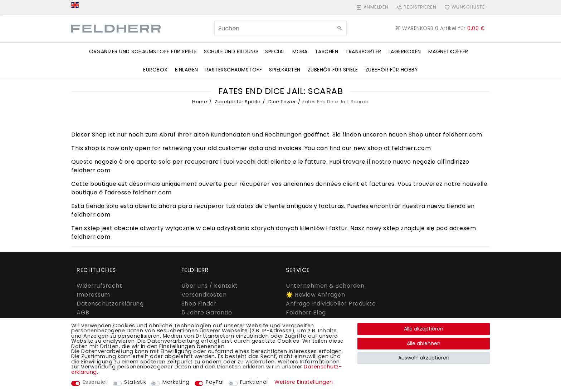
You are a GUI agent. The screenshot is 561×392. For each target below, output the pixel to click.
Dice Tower (282, 102)
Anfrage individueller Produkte (331, 304)
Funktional (254, 382)
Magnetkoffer (448, 51)
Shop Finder (199, 304)
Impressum (93, 295)
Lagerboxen (405, 51)
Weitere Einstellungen (304, 382)
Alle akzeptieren (424, 329)
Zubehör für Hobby (392, 70)
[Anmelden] (372, 7)
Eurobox (155, 70)
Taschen (327, 51)
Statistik (135, 382)
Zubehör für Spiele (333, 70)
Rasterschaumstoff (234, 70)
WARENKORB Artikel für (440, 28)
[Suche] (340, 28)
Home (200, 102)
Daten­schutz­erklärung (110, 304)
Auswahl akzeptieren (424, 358)
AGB (83, 312)
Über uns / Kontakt (210, 286)
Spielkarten (285, 70)
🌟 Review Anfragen (316, 295)
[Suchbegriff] (280, 28)
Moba (300, 51)
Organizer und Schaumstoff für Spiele (143, 51)
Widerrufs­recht (99, 286)
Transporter (363, 51)
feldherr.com (462, 135)
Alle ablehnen (424, 343)
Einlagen (187, 70)
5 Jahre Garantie (207, 312)
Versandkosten (204, 295)
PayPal (215, 382)
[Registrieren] (416, 7)
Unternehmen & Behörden (325, 286)
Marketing (176, 382)
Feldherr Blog (306, 312)
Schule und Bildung (231, 51)
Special (275, 51)
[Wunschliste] (463, 7)
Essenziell (95, 382)
